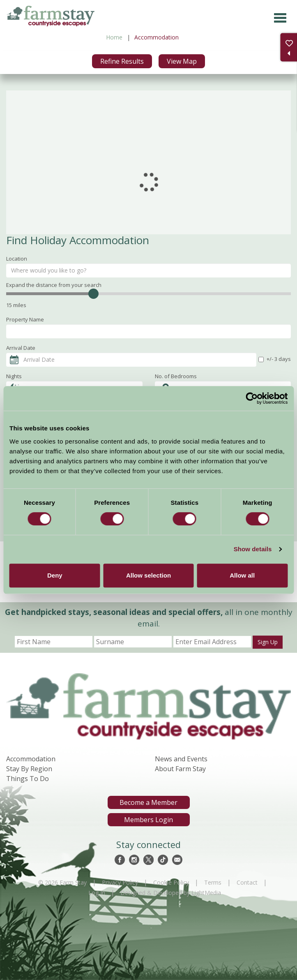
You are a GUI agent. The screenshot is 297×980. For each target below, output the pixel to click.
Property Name (25, 319)
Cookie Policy (171, 882)
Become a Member (148, 802)
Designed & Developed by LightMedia (171, 893)
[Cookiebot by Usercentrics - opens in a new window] (252, 398)
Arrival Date (21, 348)
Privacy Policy (120, 882)
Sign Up (268, 642)
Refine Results (122, 61)
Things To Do (28, 779)
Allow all (242, 575)
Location (17, 259)
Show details (253, 549)
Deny (55, 575)
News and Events (181, 759)
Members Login (148, 820)
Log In (97, 893)
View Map (182, 61)
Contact (247, 882)
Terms (213, 882)
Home (114, 37)
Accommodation (31, 759)
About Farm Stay (180, 769)
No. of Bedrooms (176, 376)
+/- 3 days (275, 359)
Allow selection (148, 575)
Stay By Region (29, 769)
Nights (14, 376)
